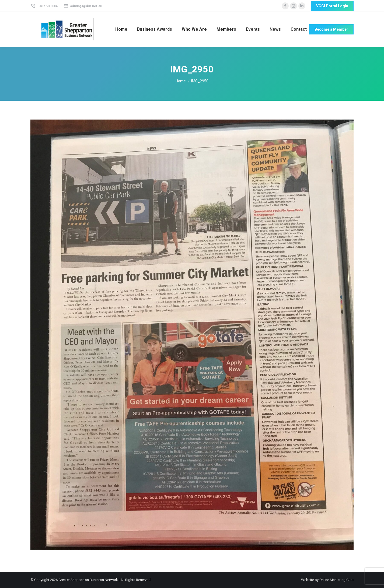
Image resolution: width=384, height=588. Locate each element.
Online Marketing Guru (336, 580)
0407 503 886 (44, 6)
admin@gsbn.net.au (83, 6)
